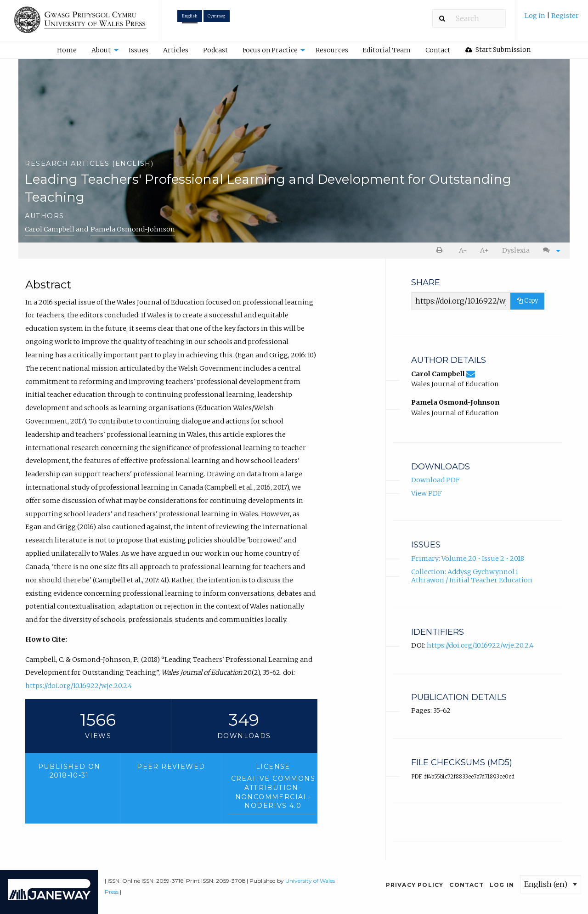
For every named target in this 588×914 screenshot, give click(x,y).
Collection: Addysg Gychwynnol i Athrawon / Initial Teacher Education (472, 576)
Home (67, 50)
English (190, 16)
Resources (332, 50)
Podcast (215, 50)
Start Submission (498, 50)
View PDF (427, 493)
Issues (139, 50)
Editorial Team (387, 50)
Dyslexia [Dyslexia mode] (516, 250)
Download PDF (435, 480)
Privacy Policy (415, 885)
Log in (536, 16)
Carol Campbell (50, 229)
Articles (176, 50)
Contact (438, 50)
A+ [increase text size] (484, 250)
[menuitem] (552, 19)
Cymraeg (216, 16)
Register (565, 16)
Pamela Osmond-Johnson (133, 229)
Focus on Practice (270, 50)
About (101, 50)
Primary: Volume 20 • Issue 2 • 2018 (468, 559)
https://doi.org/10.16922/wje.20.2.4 (79, 686)
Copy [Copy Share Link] (527, 301)
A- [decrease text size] (463, 250)
